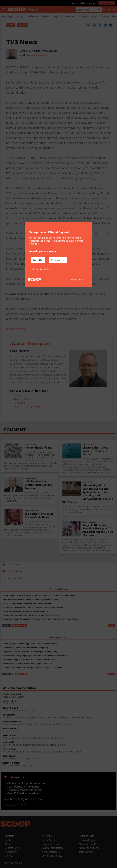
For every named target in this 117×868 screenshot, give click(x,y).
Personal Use (58, 260)
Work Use (38, 260)
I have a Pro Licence (41, 269)
